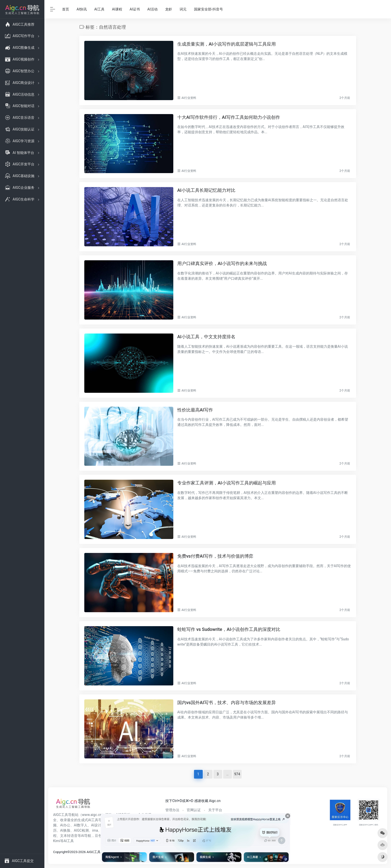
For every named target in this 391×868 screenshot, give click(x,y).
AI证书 (135, 9)
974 (237, 774)
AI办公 (65, 825)
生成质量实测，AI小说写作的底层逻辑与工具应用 (227, 44)
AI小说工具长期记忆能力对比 (206, 190)
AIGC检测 (81, 830)
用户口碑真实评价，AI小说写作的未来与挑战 (222, 263)
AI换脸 (65, 830)
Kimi (57, 841)
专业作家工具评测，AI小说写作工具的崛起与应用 (227, 483)
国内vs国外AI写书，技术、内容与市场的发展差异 (227, 702)
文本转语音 (69, 836)
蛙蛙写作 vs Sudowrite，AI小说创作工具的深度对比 (229, 629)
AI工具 (99, 9)
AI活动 (152, 9)
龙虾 (169, 9)
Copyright (60, 852)
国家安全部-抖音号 (208, 9)
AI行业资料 (189, 98)
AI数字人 (81, 825)
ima (95, 830)
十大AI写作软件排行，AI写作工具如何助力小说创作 (229, 117)
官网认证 (194, 810)
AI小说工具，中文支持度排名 (206, 337)
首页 (66, 9)
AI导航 (86, 836)
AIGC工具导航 (64, 815)
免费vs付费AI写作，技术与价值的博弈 (215, 556)
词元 (183, 9)
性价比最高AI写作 (195, 410)
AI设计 (96, 825)
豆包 (98, 836)
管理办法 (172, 810)
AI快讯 (82, 9)
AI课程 (117, 9)
